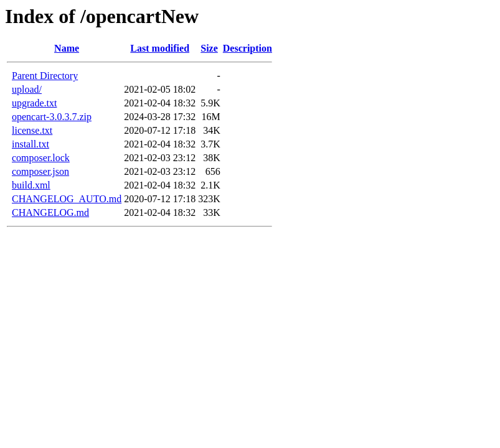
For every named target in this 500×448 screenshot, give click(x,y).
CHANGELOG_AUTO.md (67, 199)
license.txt (32, 130)
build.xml (31, 185)
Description (248, 48)
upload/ (27, 89)
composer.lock (41, 158)
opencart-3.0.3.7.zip (52, 117)
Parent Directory (45, 76)
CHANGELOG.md (50, 212)
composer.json (40, 171)
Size (209, 48)
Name (67, 48)
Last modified (160, 48)
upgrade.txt (34, 103)
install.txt (31, 144)
